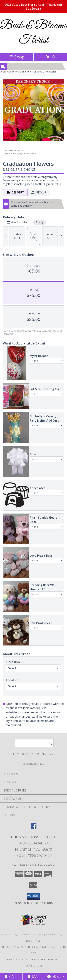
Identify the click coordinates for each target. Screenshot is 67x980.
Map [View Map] (34, 977)
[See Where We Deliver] (34, 764)
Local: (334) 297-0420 (34, 856)
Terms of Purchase (44, 959)
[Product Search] (34, 743)
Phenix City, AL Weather (17, 947)
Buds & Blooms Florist (34, 33)
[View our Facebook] (34, 828)
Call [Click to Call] (11, 977)
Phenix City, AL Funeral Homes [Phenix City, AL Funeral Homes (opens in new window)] (22, 935)
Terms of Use (34, 966)
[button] (33, 896)
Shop (17, 57)
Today (40, 222)
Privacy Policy (17, 959)
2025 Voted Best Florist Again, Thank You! (34, 7)
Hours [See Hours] (56, 977)
